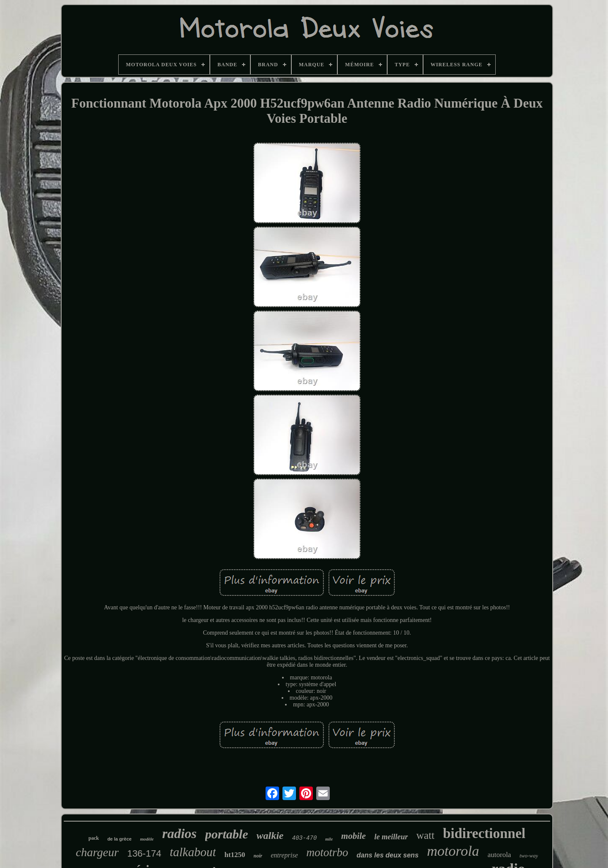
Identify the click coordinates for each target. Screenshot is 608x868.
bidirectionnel (484, 833)
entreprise (284, 855)
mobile (353, 836)
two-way (529, 856)
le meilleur (391, 837)
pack (94, 838)
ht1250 (235, 855)
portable (227, 834)
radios (179, 833)
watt (425, 835)
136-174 (144, 853)
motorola (453, 851)
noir (258, 856)
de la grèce (119, 839)
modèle (147, 839)
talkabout (193, 852)
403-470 (304, 838)
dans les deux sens (388, 855)
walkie (270, 836)
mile (329, 839)
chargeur (98, 852)
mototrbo (327, 852)
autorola (499, 855)
